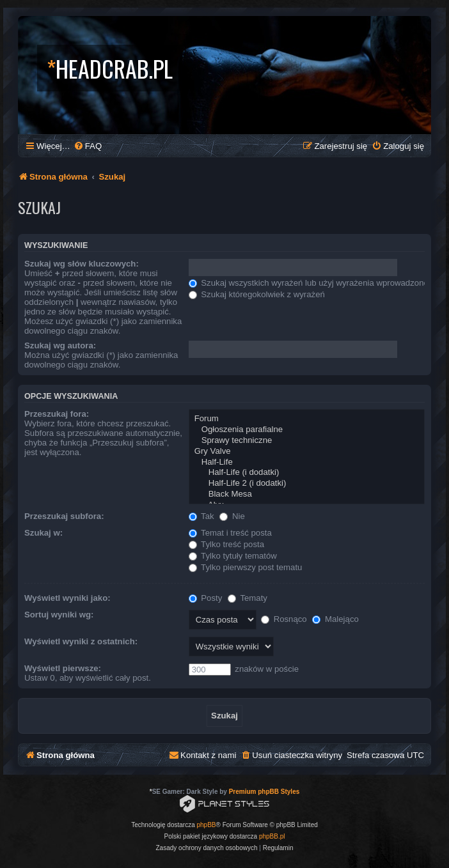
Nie (232, 516)
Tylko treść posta (226, 544)
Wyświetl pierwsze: (63, 668)
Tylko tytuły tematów (233, 556)
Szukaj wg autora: (60, 345)
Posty (206, 598)
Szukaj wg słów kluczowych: (82, 264)
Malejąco (335, 619)
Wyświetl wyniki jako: (67, 598)
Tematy (248, 598)
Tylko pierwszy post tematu (246, 567)
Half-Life (307, 462)
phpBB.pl (272, 836)
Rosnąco (284, 619)
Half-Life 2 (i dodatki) (307, 484)
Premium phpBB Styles (264, 792)
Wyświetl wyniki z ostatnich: (81, 641)
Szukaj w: (43, 533)
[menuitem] (88, 146)
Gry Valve (307, 452)
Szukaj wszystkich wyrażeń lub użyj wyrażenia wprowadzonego (313, 283)
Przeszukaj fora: (57, 414)
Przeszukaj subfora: (64, 516)
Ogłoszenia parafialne (307, 430)
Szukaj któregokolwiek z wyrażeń (257, 294)
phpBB (207, 825)
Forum (307, 419)
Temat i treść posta (230, 533)
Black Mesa (307, 494)
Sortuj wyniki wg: (59, 615)
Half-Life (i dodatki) (307, 473)
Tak (201, 516)
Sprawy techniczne (307, 441)
